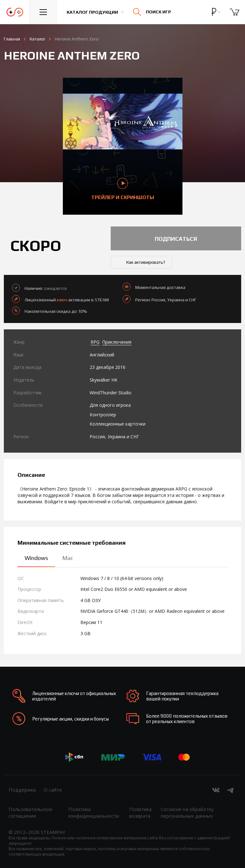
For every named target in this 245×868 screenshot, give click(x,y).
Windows (36, 558)
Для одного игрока (110, 405)
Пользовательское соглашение (30, 812)
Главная (12, 39)
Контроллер (103, 415)
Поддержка (22, 790)
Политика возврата (140, 812)
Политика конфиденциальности (94, 812)
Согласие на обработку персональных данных (187, 812)
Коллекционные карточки (118, 424)
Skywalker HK (104, 380)
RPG (95, 342)
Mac (68, 558)
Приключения (117, 342)
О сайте (53, 790)
